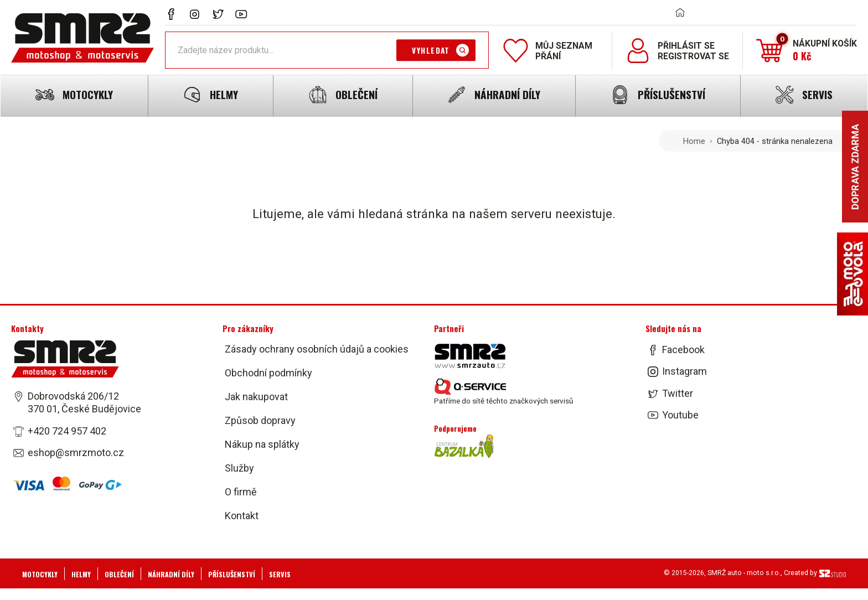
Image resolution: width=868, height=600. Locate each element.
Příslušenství (232, 574)
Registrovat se (693, 56)
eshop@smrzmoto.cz (76, 452)
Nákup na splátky (262, 444)
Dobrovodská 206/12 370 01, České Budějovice (84, 402)
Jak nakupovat (256, 397)
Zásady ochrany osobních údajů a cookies (317, 349)
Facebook (683, 350)
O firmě (241, 492)
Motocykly (40, 574)
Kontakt (242, 516)
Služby (239, 468)
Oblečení (119, 574)
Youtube (680, 415)
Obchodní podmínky (268, 373)
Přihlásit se (686, 46)
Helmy (81, 574)
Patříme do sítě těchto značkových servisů (503, 392)
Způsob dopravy (260, 420)
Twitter (678, 393)
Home (694, 141)
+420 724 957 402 (67, 431)
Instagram (684, 372)
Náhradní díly (171, 574)
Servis (280, 574)
